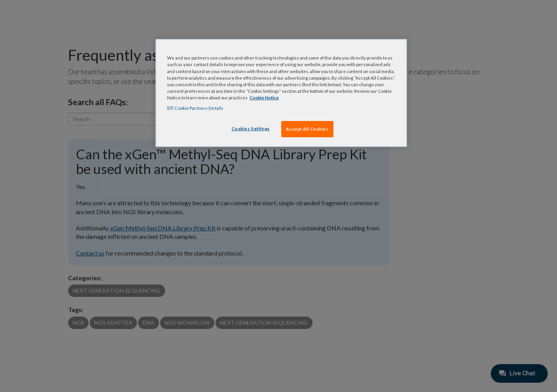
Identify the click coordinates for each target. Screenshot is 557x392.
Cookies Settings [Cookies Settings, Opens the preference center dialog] (251, 129)
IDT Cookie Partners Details (195, 108)
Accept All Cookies (307, 129)
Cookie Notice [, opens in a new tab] (264, 98)
